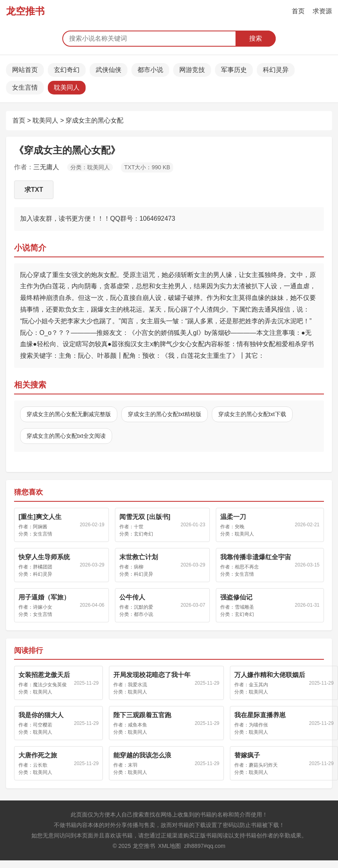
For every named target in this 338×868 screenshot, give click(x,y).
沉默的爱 (143, 607)
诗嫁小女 (43, 607)
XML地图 (169, 846)
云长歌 (40, 765)
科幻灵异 (276, 70)
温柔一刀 (233, 517)
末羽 (133, 765)
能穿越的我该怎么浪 (142, 755)
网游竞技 (192, 70)
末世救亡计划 (139, 557)
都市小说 (150, 70)
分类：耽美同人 (90, 167)
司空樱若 (43, 725)
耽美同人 (67, 87)
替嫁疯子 (247, 755)
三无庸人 (46, 167)
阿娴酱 (40, 527)
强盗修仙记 (236, 597)
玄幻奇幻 (67, 70)
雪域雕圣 (244, 607)
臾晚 (240, 527)
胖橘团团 (43, 567)
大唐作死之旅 (38, 755)
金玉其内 (258, 685)
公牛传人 (132, 597)
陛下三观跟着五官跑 (142, 715)
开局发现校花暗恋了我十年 (152, 675)
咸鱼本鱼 (137, 725)
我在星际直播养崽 (260, 715)
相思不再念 (247, 567)
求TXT (34, 190)
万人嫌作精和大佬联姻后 (270, 675)
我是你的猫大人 (41, 715)
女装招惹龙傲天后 (44, 675)
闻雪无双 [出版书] (145, 517)
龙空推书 (25, 11)
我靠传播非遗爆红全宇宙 (256, 557)
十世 (139, 527)
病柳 (139, 567)
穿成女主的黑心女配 (94, 120)
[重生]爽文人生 (40, 517)
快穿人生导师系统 (44, 557)
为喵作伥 (258, 725)
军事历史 (234, 70)
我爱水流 (137, 685)
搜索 (256, 38)
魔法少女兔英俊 (50, 685)
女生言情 (25, 87)
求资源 (322, 11)
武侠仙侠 (109, 70)
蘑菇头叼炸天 (263, 765)
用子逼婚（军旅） (44, 597)
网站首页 (25, 70)
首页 (298, 11)
